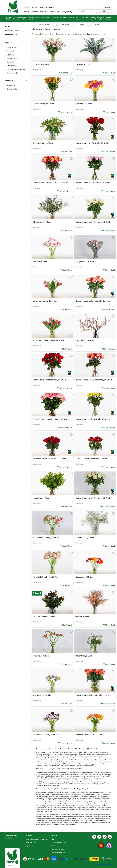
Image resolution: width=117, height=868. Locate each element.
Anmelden (106, 7)
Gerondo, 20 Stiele (84, 104)
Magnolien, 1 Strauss (85, 340)
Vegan (10, 55)
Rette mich (55, 12)
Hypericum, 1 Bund (41, 498)
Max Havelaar (12, 73)
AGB (53, 839)
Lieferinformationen (58, 853)
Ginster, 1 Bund (82, 616)
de (24, 7)
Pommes (48, 822)
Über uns (29, 836)
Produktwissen (31, 842)
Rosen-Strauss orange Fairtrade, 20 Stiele (51, 183)
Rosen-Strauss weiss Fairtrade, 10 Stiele (93, 222)
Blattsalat (59, 822)
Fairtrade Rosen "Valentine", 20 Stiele (49, 459)
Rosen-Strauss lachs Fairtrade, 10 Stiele (93, 301)
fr (27, 7)
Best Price (44, 12)
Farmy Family (66, 12)
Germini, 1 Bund (40, 261)
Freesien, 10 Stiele (41, 656)
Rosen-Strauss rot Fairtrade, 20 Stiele (49, 380)
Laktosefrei (12, 66)
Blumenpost (12, 85)
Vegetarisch (12, 58)
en (29, 7)
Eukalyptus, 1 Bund (84, 64)
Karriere (54, 836)
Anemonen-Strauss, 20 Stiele (45, 735)
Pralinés (66, 819)
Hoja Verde (12, 89)
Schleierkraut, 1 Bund (85, 538)
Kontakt (54, 846)
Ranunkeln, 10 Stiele (84, 577)
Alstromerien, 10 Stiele (43, 143)
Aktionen (34, 12)
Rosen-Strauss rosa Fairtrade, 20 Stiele (50, 419)
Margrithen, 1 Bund (84, 656)
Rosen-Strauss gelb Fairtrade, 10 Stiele (93, 419)
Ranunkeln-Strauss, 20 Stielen (89, 735)
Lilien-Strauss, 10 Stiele (43, 104)
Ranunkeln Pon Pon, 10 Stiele (46, 577)
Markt (26, 12)
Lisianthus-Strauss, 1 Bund (44, 64)
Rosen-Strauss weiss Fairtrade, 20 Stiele (93, 498)
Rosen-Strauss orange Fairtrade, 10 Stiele (94, 380)
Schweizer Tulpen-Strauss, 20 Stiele (48, 340)
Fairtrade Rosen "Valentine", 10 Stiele (92, 459)
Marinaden (70, 820)
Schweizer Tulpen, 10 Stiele (45, 301)
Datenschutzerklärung (58, 842)
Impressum (29, 846)
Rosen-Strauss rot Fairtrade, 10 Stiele (92, 143)
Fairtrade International (16, 69)
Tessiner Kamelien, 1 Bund (44, 616)
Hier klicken (9, 838)
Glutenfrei (11, 62)
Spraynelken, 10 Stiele (85, 261)
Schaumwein (40, 819)
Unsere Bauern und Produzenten (37, 839)
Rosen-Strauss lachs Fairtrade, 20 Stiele (93, 695)
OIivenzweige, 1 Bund (42, 222)
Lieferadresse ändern (58, 849)
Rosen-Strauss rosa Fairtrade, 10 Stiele (93, 183)
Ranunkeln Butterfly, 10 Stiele (46, 538)
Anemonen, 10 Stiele (42, 695)
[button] (35, 8)
